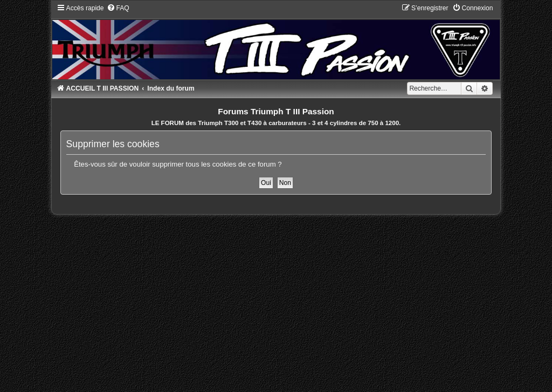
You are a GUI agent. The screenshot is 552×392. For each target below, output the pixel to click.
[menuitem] (118, 8)
